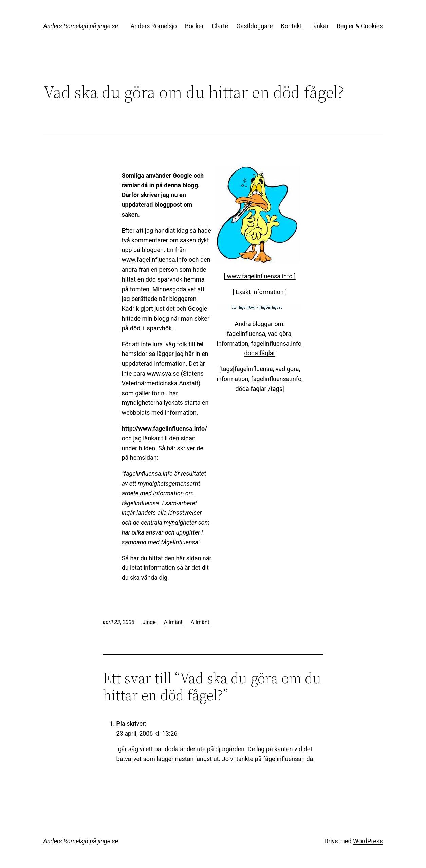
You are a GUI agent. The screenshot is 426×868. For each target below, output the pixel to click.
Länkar (319, 26)
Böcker (195, 26)
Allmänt (173, 622)
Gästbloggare (254, 26)
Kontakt (292, 26)
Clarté (220, 26)
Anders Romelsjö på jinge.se (81, 26)
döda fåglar (260, 353)
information (232, 343)
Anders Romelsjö (154, 26)
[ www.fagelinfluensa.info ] (260, 276)
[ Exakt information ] (260, 292)
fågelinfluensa (246, 334)
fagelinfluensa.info (276, 343)
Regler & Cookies (360, 26)
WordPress (368, 841)
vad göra (280, 334)
